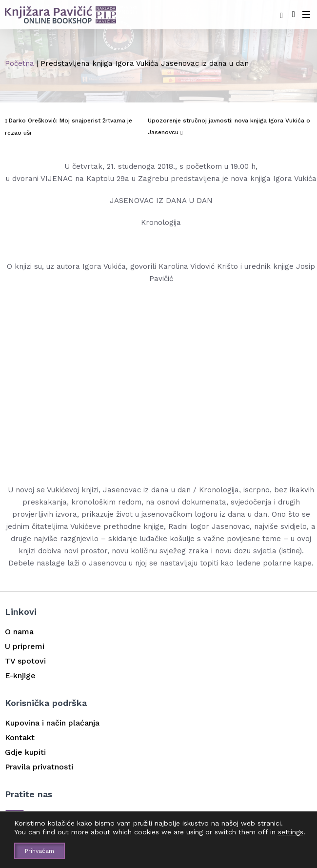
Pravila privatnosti (39, 767)
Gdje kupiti (25, 752)
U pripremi (25, 646)
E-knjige (20, 676)
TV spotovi (25, 661)
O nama (19, 632)
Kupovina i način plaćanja (52, 723)
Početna (20, 63)
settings (291, 832)
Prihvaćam (40, 851)
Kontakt (20, 737)
